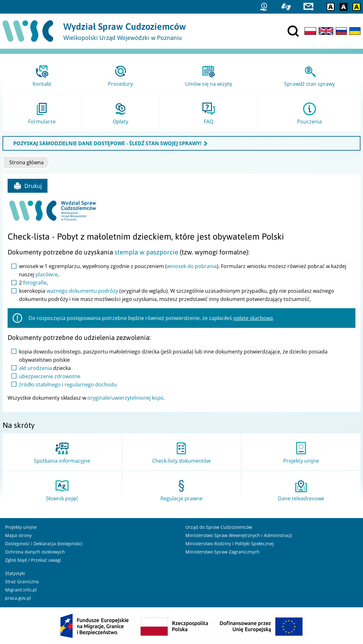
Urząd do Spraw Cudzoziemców (219, 527)
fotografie (35, 283)
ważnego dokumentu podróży (82, 291)
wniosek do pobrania (192, 266)
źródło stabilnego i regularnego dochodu (68, 385)
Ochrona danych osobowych (35, 552)
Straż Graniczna (22, 581)
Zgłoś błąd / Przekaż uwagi (33, 560)
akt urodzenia (35, 368)
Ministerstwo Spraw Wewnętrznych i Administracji (239, 535)
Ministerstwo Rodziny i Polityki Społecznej (230, 544)
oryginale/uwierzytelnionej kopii (125, 398)
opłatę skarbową (253, 318)
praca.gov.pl (18, 598)
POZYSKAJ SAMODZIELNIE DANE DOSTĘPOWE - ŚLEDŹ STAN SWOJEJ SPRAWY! (107, 143)
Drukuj (28, 186)
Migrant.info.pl (21, 590)
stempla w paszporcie (146, 252)
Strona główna (26, 162)
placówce (47, 274)
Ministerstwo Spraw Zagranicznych (222, 552)
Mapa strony (18, 535)
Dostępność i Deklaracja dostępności (44, 544)
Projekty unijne (21, 527)
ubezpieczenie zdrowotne (50, 376)
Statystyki (15, 573)
